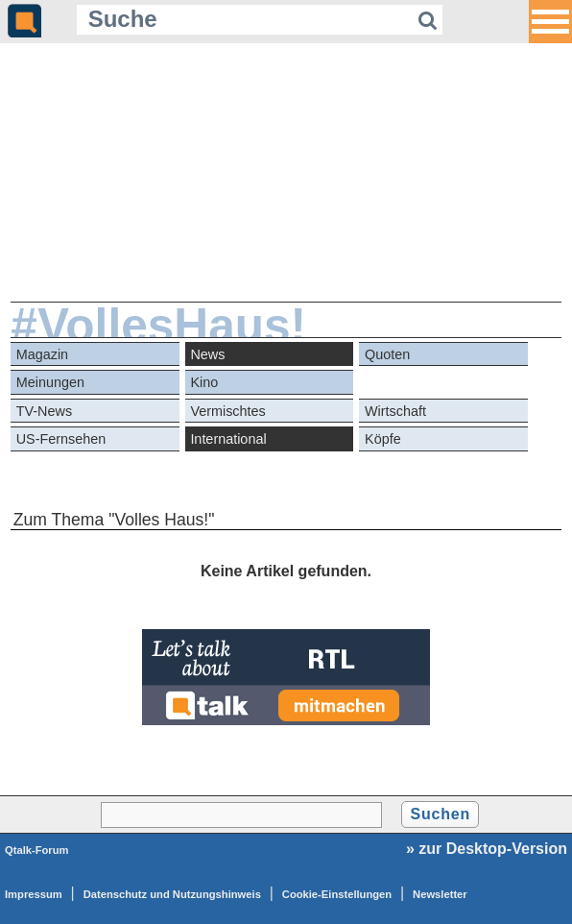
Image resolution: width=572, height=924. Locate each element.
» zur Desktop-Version (487, 849)
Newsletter (440, 894)
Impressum (34, 894)
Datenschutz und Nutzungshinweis (172, 894)
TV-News (44, 411)
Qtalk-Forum (37, 850)
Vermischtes (227, 411)
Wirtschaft (395, 411)
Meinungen (50, 382)
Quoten (387, 354)
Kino (204, 382)
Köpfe (383, 439)
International (228, 439)
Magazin (42, 354)
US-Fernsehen (61, 439)
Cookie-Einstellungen (337, 894)
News (207, 354)
